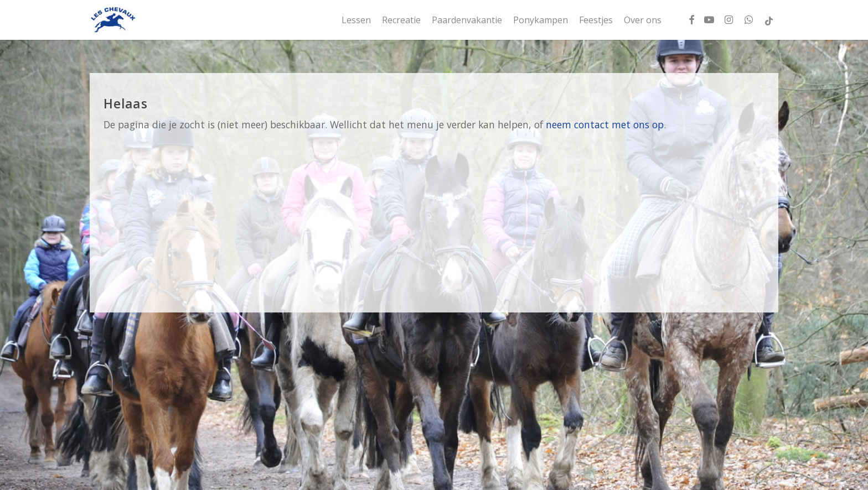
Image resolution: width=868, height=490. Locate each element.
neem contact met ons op (605, 124)
